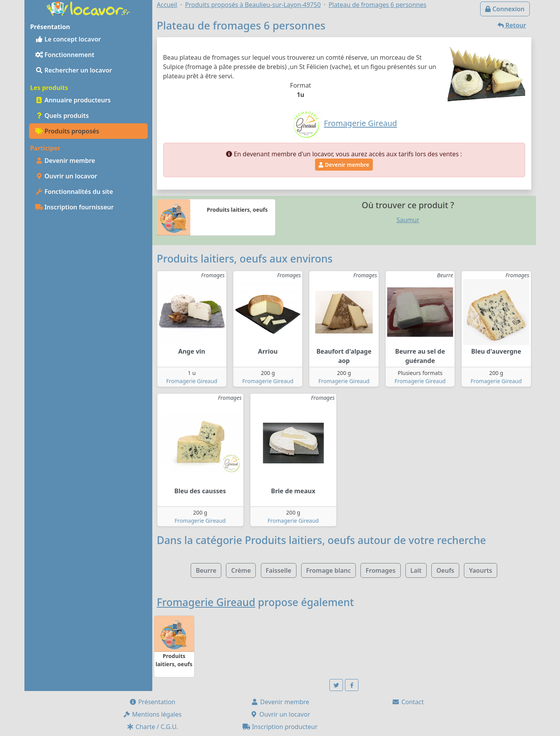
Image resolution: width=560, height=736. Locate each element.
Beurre (206, 570)
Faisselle (279, 570)
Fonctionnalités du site (74, 192)
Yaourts (481, 570)
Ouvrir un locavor (66, 176)
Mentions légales (152, 714)
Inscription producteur (280, 727)
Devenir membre (65, 161)
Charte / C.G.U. (152, 727)
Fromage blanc (329, 570)
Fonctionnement (65, 55)
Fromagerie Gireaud (192, 381)
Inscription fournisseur (75, 207)
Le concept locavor (68, 39)
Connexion (505, 9)
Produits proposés (67, 131)
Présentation (152, 702)
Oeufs (445, 570)
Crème (241, 570)
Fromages (380, 570)
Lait (416, 570)
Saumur (408, 220)
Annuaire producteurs (73, 100)
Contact (408, 702)
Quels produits (62, 116)
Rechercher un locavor (74, 70)
